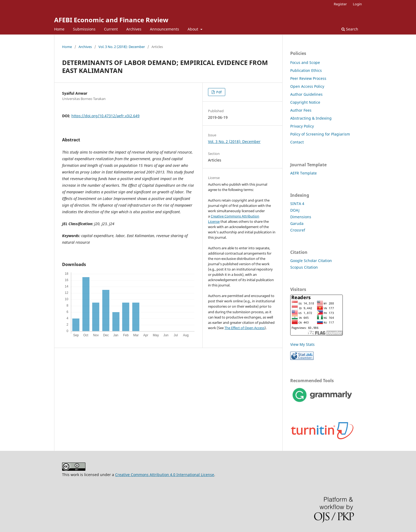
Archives (134, 29)
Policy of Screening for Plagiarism (320, 134)
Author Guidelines (306, 94)
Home (59, 29)
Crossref (298, 230)
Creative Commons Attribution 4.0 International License (165, 475)
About (193, 29)
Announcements (164, 29)
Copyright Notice (305, 102)
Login (357, 4)
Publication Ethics (306, 70)
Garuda (297, 223)
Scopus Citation (304, 267)
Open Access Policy (307, 86)
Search (350, 29)
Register (340, 4)
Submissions (84, 29)
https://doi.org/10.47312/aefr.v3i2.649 (105, 116)
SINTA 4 (297, 204)
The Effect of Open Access (244, 328)
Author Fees (301, 110)
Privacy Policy (302, 126)
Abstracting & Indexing (311, 118)
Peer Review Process (308, 78)
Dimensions (301, 217)
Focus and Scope (305, 62)
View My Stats (302, 344)
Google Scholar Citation (311, 261)
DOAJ (295, 210)
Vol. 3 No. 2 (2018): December (122, 47)
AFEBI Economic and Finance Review (111, 20)
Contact (297, 142)
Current (111, 29)
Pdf (218, 92)
